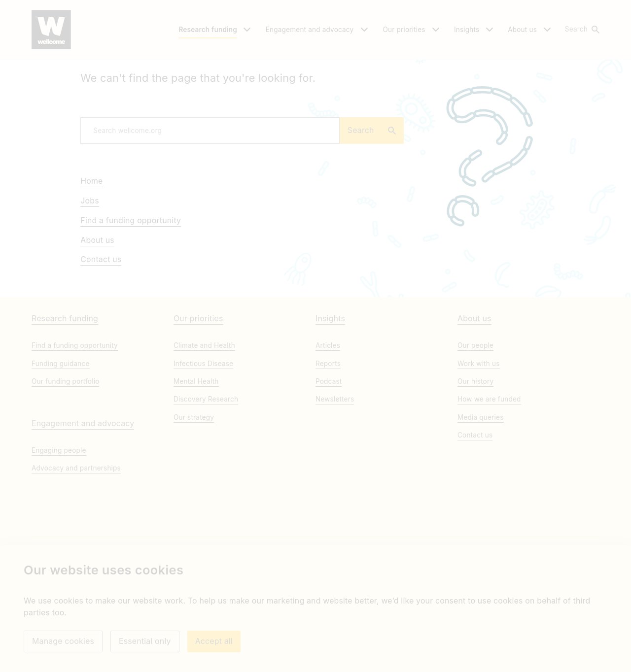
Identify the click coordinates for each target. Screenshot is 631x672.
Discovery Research (206, 474)
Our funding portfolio (65, 456)
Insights (330, 393)
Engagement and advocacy (83, 498)
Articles (328, 420)
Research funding (65, 393)
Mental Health (196, 456)
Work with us (479, 438)
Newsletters (335, 474)
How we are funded (489, 474)
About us (97, 299)
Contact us (101, 319)
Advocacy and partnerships (76, 543)
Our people (475, 420)
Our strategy (194, 492)
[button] (582, 30)
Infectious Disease (203, 438)
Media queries (481, 492)
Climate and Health (204, 420)
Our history (475, 456)
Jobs (89, 260)
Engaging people (59, 525)
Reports (328, 438)
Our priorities (198, 393)
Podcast (329, 456)
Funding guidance (61, 438)
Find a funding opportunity (131, 279)
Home (91, 240)
